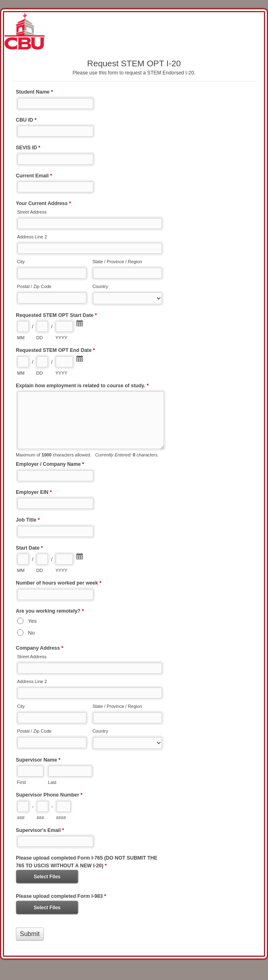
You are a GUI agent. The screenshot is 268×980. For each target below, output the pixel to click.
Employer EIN (34, 493)
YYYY (61, 338)
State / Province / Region (117, 262)
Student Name (34, 93)
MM (21, 338)
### (21, 818)
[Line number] (64, 806)
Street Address (32, 212)
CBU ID (26, 121)
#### (61, 818)
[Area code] (23, 806)
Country (100, 286)
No (31, 633)
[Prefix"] (43, 806)
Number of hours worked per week (59, 584)
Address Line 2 (32, 237)
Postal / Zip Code (34, 286)
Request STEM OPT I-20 (134, 31)
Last (52, 782)
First (21, 782)
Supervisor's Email (40, 831)
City (21, 262)
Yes (32, 621)
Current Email (34, 177)
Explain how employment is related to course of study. (82, 386)
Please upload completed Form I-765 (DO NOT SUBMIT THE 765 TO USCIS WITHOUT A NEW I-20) (86, 862)
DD (39, 338)
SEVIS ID (28, 148)
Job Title (28, 521)
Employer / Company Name (50, 465)
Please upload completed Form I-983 (61, 897)
